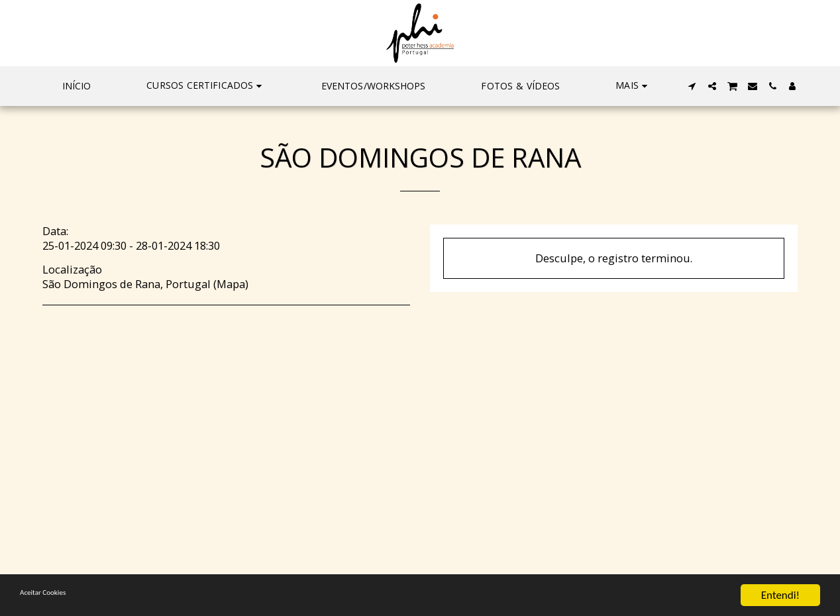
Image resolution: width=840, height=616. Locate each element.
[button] (206, 86)
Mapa (231, 284)
